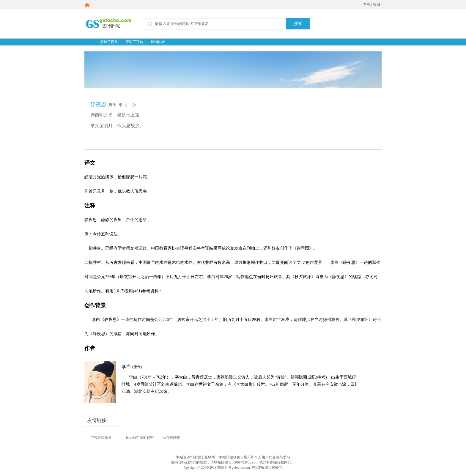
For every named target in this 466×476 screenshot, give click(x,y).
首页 (367, 4)
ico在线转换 (171, 438)
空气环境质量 (101, 438)
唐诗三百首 (109, 42)
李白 (132, 367)
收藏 (377, 4)
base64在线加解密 (140, 438)
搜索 (298, 24)
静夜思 (98, 104)
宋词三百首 (134, 42)
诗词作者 (158, 42)
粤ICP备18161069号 (267, 467)
